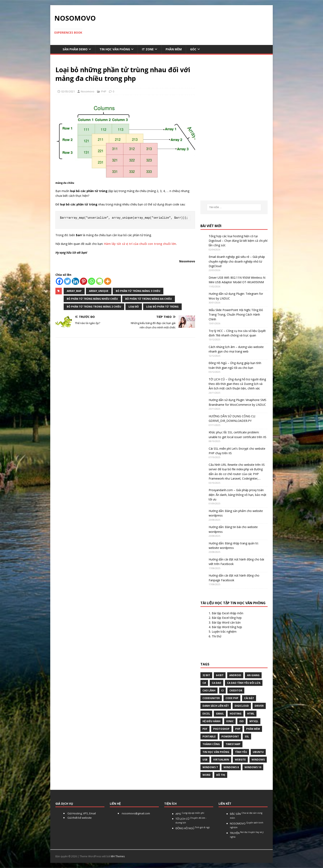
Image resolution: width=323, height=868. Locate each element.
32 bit (206, 675)
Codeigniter (211, 698)
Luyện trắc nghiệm (224, 632)
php (238, 729)
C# (204, 683)
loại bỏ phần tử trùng (162, 307)
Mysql (254, 721)
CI (222, 691)
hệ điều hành (211, 721)
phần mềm (253, 729)
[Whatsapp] (92, 281)
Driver (259, 706)
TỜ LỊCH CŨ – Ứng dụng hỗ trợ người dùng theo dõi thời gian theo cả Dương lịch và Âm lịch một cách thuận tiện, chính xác (237, 384)
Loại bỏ (134, 307)
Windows (258, 760)
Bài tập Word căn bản (226, 622)
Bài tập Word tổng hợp (227, 627)
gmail (220, 714)
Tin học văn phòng (115, 49)
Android (235, 675)
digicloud (242, 706)
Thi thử (217, 636)
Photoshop (221, 729)
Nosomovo (88, 91)
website (240, 760)
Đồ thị (221, 775)
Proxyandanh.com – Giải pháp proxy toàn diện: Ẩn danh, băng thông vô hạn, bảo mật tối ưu (238, 495)
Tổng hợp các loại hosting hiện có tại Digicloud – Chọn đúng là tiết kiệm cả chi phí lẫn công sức (238, 241)
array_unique (99, 291)
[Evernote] (100, 281)
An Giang (253, 675)
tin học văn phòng (216, 752)
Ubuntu (258, 752)
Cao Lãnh (209, 691)
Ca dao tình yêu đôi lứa (244, 683)
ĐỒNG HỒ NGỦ (193, 828)
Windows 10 (253, 767)
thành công (211, 744)
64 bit (220, 675)
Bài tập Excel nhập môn (228, 613)
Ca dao (217, 683)
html (251, 714)
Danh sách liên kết (216, 706)
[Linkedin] (75, 281)
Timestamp (233, 744)
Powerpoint (230, 737)
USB (205, 760)
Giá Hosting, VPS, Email (81, 813)
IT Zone (148, 49)
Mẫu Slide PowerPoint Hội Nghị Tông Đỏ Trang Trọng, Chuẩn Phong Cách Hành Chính (236, 315)
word (207, 775)
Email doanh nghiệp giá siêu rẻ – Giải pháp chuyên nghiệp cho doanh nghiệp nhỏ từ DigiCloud (237, 261)
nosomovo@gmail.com (136, 813)
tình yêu (241, 752)
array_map (74, 291)
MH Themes (118, 856)
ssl (247, 737)
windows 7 (210, 767)
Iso (242, 721)
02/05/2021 (68, 91)
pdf (205, 729)
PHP (104, 91)
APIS (190, 814)
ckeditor (236, 691)
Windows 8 (231, 767)
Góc (193, 49)
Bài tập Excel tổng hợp (227, 618)
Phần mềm (174, 49)
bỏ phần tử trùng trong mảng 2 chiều (94, 307)
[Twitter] (67, 281)
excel (206, 714)
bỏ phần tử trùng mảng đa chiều (149, 299)
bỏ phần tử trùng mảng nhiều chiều (92, 299)
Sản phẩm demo (75, 49)
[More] (108, 281)
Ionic (230, 721)
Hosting (236, 714)
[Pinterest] (84, 281)
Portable (209, 737)
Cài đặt (249, 698)
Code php (232, 698)
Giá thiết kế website (79, 818)
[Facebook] (59, 281)
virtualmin (221, 760)
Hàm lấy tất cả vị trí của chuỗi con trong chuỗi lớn (140, 244)
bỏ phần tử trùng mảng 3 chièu (138, 291)
